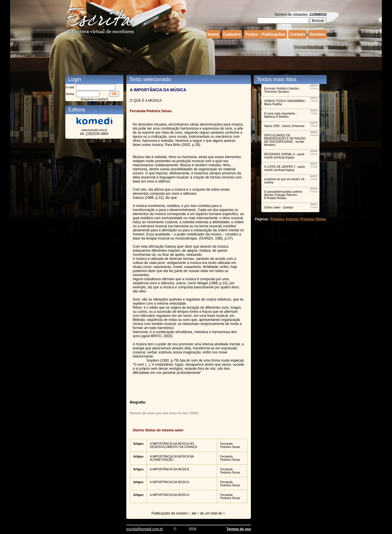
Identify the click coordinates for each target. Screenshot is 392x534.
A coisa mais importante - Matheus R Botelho (280, 115)
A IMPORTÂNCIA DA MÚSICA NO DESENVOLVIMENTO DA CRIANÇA (173, 445)
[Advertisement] (196, 56)
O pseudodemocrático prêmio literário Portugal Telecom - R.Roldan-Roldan (283, 195)
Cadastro (232, 34)
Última (320, 219)
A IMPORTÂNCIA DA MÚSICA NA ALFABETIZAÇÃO (172, 458)
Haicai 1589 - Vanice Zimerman (284, 126)
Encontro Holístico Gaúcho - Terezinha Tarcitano (282, 90)
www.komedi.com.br (94, 130)
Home (213, 34)
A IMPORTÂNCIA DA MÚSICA (169, 469)
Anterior (292, 219)
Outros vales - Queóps (279, 207)
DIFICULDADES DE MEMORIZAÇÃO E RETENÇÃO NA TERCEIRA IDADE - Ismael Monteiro (285, 140)
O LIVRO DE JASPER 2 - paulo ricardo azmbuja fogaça (285, 168)
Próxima (307, 219)
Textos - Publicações (265, 34)
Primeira (277, 219)
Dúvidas (317, 34)
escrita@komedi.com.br (145, 529)
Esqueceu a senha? (94, 99)
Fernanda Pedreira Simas (230, 445)
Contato (297, 34)
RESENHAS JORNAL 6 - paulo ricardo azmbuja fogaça (284, 156)
